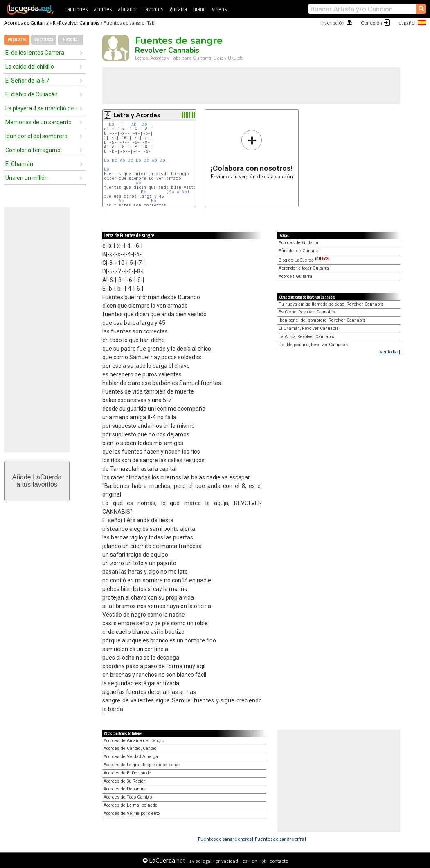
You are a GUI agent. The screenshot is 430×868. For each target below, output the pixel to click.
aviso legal (200, 861)
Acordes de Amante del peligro (134, 741)
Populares (17, 40)
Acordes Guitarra (295, 276)
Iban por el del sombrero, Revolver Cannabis (322, 320)
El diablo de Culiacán (32, 94)
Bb (144, 124)
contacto (279, 861)
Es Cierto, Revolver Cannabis (307, 312)
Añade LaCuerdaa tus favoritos (37, 481)
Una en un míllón (27, 178)
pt (263, 861)
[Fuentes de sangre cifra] (280, 839)
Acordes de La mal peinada (131, 805)
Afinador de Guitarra (299, 251)
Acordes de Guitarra (26, 23)
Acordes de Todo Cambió (128, 797)
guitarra (178, 10)
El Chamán (19, 164)
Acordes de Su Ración (125, 781)
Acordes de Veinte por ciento (132, 813)
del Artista (44, 40)
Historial (71, 40)
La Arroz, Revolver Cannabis (306, 337)
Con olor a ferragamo (33, 150)
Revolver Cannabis (79, 23)
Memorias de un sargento (38, 122)
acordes (103, 10)
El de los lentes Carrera (35, 53)
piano (199, 10)
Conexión (371, 23)
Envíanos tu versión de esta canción (252, 154)
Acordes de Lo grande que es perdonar (142, 765)
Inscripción (332, 23)
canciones (76, 10)
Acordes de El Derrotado (127, 773)
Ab (134, 124)
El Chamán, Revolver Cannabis (309, 328)
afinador (127, 10)
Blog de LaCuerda (304, 260)
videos (219, 10)
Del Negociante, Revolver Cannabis (313, 345)
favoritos (153, 10)
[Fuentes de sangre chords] (225, 839)
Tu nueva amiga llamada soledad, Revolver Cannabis (331, 304)
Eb (111, 124)
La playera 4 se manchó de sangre (42, 108)
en (254, 861)
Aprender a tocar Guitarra (304, 268)
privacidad (227, 861)
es (245, 861)
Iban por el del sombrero (36, 136)
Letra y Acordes (137, 115)
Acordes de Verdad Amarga (131, 757)
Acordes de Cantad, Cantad (130, 748)
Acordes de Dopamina (125, 789)
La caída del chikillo (30, 67)
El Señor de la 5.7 (27, 81)
